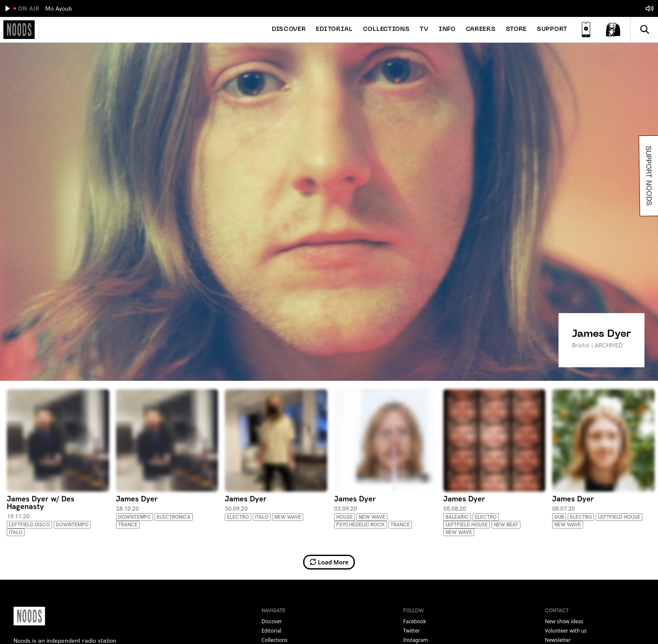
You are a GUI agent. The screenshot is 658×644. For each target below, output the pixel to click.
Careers (481, 29)
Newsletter (558, 640)
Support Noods (647, 176)
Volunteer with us (566, 631)
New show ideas (564, 621)
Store (517, 29)
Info (447, 29)
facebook (415, 621)
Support (552, 29)
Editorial (334, 29)
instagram (415, 640)
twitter (411, 631)
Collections (386, 29)
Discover (289, 29)
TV (424, 29)
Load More (329, 562)
